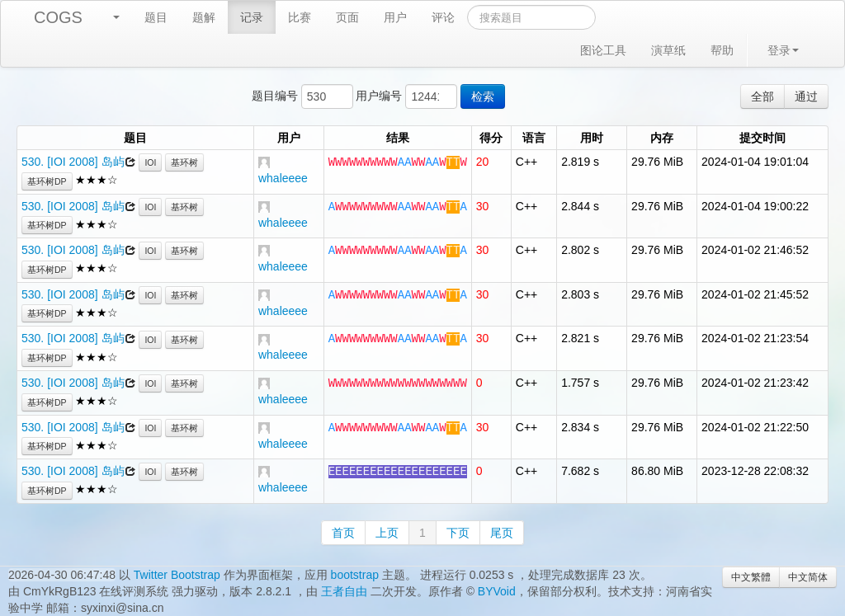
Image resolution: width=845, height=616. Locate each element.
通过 (806, 96)
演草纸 (668, 50)
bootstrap (355, 575)
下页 (458, 533)
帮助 (722, 50)
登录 (783, 50)
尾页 (502, 533)
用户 (395, 17)
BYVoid (497, 591)
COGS (58, 17)
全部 (762, 96)
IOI (150, 162)
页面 (347, 17)
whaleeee (283, 178)
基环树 (184, 162)
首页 (343, 533)
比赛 (300, 17)
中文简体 (808, 577)
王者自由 (344, 591)
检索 (483, 96)
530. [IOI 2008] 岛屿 (73, 162)
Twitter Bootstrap (177, 575)
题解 (204, 17)
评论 (443, 17)
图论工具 (603, 50)
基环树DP (47, 181)
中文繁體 (751, 577)
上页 (387, 533)
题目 (156, 17)
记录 (252, 17)
